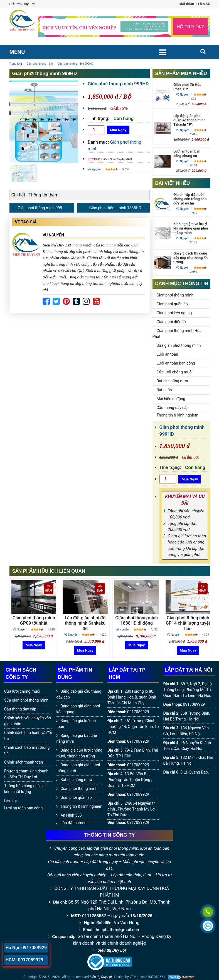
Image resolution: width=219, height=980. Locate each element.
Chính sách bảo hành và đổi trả (28, 736)
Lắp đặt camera (74, 823)
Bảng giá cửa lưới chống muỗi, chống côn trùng (79, 753)
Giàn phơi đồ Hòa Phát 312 (187, 87)
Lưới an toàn (167, 354)
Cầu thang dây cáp (173, 408)
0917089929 (138, 712)
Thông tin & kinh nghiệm (178, 415)
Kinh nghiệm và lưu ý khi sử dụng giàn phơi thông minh (191, 228)
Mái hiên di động (171, 399)
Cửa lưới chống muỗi (175, 372)
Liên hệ (204, 4)
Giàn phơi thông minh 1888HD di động (136, 620)
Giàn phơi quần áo (172, 304)
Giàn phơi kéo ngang (174, 313)
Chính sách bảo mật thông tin (27, 750)
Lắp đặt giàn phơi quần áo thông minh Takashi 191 (190, 120)
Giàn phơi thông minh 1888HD (115, 208)
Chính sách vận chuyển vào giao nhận (28, 721)
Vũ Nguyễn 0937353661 (147, 977)
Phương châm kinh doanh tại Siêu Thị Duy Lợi (26, 774)
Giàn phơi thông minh (175, 295)
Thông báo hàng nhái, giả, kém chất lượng (26, 789)
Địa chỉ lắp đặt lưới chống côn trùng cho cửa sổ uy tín (190, 199)
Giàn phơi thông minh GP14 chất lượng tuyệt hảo (188, 623)
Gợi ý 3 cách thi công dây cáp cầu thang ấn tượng (190, 258)
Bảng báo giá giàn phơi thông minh (78, 768)
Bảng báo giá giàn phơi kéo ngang (78, 709)
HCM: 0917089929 (24, 960)
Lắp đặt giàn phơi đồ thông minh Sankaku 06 (85, 623)
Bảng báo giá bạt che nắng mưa (77, 738)
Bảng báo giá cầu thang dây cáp (79, 694)
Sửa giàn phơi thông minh (179, 345)
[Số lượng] (96, 130)
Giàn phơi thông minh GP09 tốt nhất (34, 620)
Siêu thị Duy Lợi (112, 950)
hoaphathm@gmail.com (118, 930)
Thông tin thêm (43, 195)
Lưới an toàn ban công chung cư (187, 154)
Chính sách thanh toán (24, 762)
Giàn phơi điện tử (171, 322)
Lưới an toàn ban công (176, 363)
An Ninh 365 (71, 815)
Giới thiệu (186, 4)
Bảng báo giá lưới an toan (76, 724)
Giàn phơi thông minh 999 (40, 208)
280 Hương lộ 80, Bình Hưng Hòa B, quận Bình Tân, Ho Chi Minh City (132, 697)
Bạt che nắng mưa (172, 381)
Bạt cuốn (164, 390)
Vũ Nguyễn (94, 169)
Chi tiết (18, 195)
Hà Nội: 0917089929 (26, 948)
